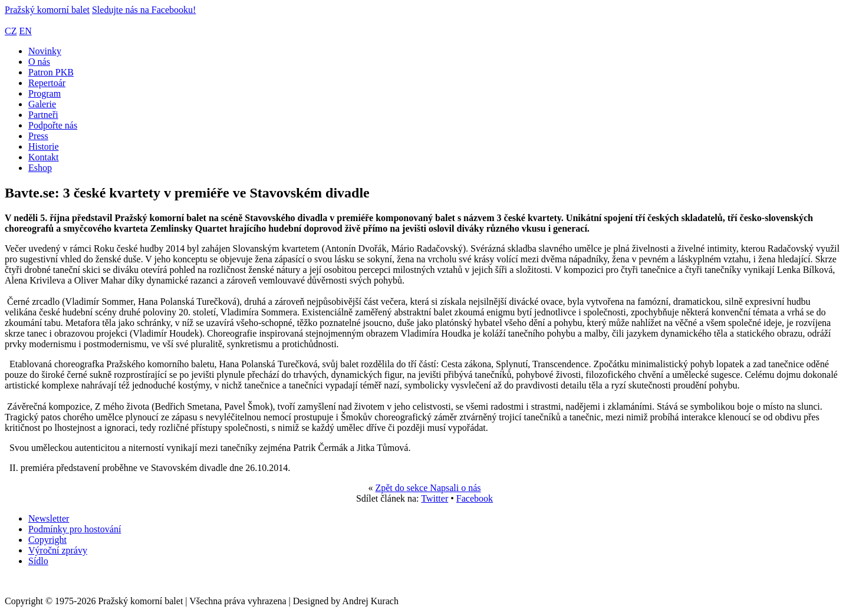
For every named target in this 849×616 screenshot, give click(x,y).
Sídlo (38, 561)
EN (25, 31)
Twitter (435, 498)
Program (45, 93)
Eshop (40, 168)
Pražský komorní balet (47, 10)
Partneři (43, 115)
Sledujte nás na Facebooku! (144, 10)
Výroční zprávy (58, 550)
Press (38, 136)
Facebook (475, 498)
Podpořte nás (53, 125)
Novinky (45, 51)
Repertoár (47, 83)
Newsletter (49, 518)
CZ (11, 31)
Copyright (47, 540)
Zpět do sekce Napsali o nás (428, 488)
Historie (44, 146)
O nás (39, 62)
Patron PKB (51, 72)
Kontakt (44, 157)
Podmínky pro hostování (75, 529)
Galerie (42, 104)
